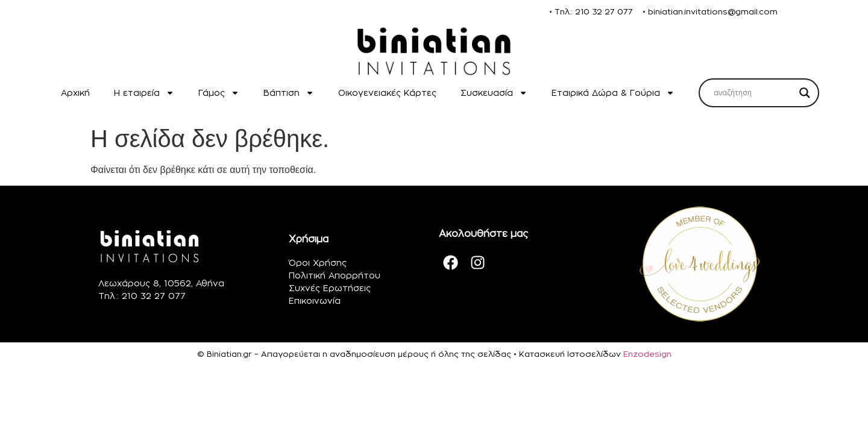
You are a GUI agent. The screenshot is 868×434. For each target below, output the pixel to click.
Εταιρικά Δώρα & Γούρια (613, 93)
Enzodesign (647, 354)
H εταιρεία (144, 93)
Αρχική (75, 93)
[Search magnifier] (805, 93)
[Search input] (753, 93)
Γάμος (219, 93)
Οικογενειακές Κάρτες (387, 93)
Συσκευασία (494, 93)
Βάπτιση (289, 93)
